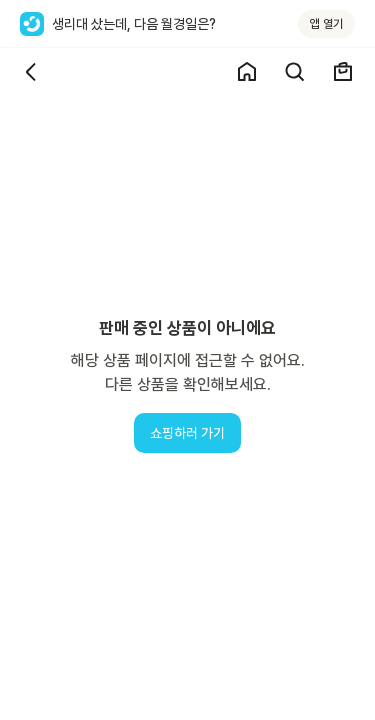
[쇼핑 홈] (247, 72)
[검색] (295, 72)
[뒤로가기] (32, 72)
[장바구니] (343, 72)
